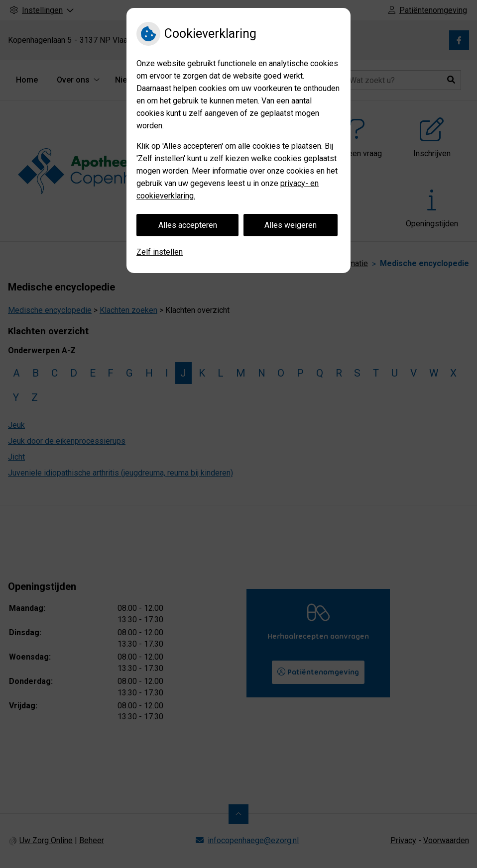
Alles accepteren (188, 225)
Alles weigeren (291, 225)
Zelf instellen (160, 252)
